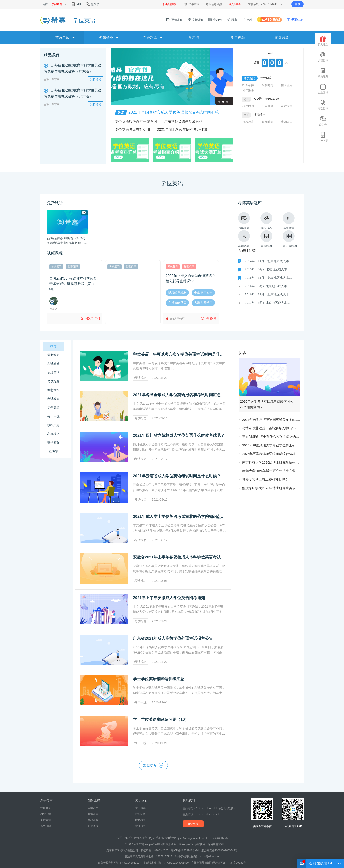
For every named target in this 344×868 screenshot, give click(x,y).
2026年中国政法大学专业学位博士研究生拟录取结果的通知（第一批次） (272, 445)
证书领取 (54, 443)
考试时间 (248, 106)
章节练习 (266, 239)
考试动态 (54, 399)
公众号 (323, 121)
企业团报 (323, 89)
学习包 (215, 20)
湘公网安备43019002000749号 (219, 850)
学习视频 (238, 38)
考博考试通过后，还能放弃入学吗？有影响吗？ (272, 428)
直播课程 (195, 20)
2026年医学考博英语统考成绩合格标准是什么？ (272, 454)
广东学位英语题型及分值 (183, 121)
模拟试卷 (266, 221)
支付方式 (46, 820)
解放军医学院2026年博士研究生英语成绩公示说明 (272, 488)
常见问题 (140, 814)
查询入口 (287, 122)
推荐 (54, 346)
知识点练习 (290, 239)
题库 (232, 20)
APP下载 (323, 137)
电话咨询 (323, 105)
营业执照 (140, 826)
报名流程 (287, 85)
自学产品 (93, 808)
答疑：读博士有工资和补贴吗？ (265, 479)
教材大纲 (54, 390)
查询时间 (267, 122)
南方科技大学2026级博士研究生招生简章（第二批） (272, 462)
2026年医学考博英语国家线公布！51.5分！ (272, 420)
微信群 (92, 4)
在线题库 (150, 38)
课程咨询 (323, 57)
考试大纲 (287, 106)
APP (76, 4)
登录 (297, 4)
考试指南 (248, 90)
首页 (45, 4)
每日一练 (54, 416)
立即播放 (95, 80)
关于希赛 (140, 808)
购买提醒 (46, 826)
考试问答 (54, 364)
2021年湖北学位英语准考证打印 (182, 130)
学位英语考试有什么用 (133, 130)
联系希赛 (140, 820)
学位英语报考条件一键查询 (136, 121)
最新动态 (54, 355)
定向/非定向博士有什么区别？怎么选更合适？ (272, 437)
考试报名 (54, 381)
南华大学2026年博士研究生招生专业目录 (272, 471)
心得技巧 (54, 434)
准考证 (54, 451)
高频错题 (244, 239)
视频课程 (174, 20)
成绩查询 (54, 372)
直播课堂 (282, 38)
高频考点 (289, 221)
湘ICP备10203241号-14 (185, 850)
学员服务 (323, 73)
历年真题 (267, 106)
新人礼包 (323, 41)
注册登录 (46, 808)
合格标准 (248, 122)
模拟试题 (54, 425)
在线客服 (193, 824)
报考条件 (248, 85)
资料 (247, 20)
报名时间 (267, 85)
